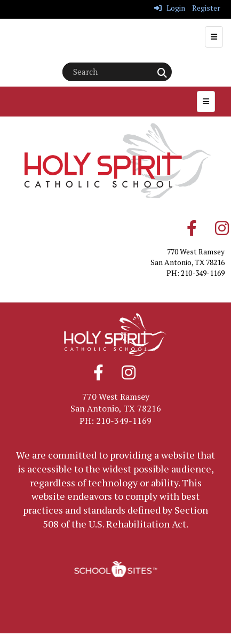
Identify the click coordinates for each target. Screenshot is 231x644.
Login (170, 8)
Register (206, 8)
